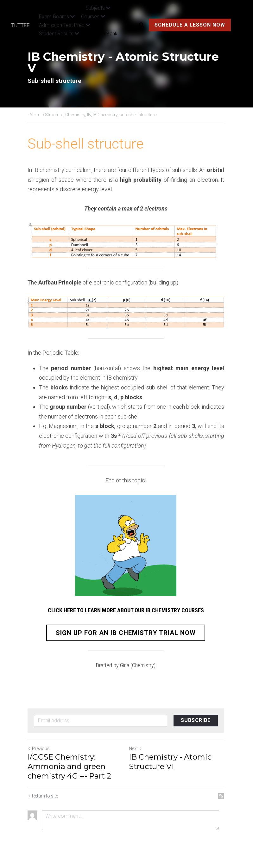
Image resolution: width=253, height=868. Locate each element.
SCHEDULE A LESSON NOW (190, 25)
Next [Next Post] (136, 749)
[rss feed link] (223, 796)
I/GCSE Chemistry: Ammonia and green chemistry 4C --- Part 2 (69, 767)
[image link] (23, 25)
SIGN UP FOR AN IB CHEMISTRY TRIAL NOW (127, 633)
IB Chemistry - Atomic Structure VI (171, 762)
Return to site (43, 796)
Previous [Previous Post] (39, 749)
